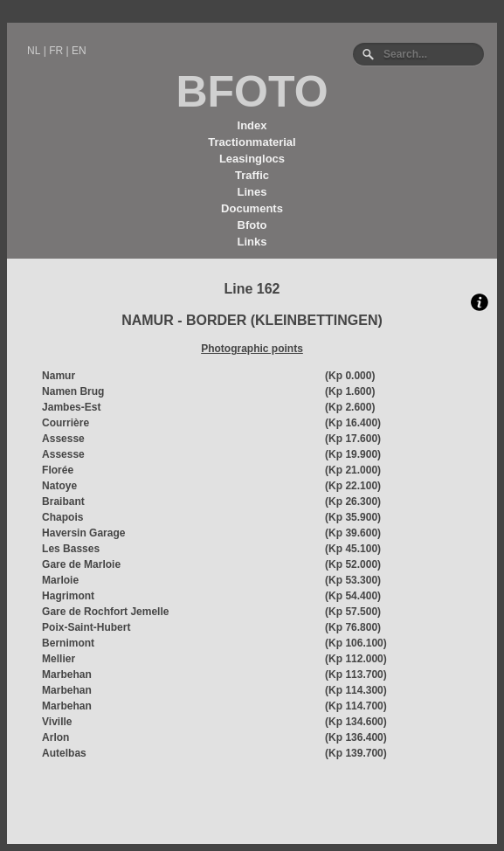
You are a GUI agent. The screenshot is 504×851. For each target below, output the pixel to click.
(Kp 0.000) (350, 376)
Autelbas (64, 753)
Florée (58, 470)
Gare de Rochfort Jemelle (105, 612)
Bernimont (68, 643)
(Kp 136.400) (356, 737)
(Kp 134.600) (356, 722)
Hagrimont (68, 596)
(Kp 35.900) (353, 517)
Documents (252, 208)
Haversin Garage (83, 533)
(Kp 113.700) (356, 675)
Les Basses (71, 549)
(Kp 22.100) (353, 486)
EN (79, 51)
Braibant (63, 502)
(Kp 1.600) (350, 391)
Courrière (66, 423)
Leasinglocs (252, 159)
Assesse (63, 439)
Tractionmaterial (252, 142)
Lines (252, 192)
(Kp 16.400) (353, 423)
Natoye (59, 486)
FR (56, 51)
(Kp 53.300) (353, 580)
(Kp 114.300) (356, 690)
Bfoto (252, 225)
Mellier (59, 659)
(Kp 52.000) (353, 564)
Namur (59, 376)
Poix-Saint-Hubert (86, 627)
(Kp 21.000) (353, 470)
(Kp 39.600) (353, 533)
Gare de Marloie (81, 564)
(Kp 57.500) (353, 612)
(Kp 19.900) (353, 454)
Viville (57, 722)
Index (252, 125)
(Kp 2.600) (350, 407)
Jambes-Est (71, 407)
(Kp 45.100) (353, 549)
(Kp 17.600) (353, 439)
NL (34, 51)
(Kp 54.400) (353, 596)
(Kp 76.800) (353, 627)
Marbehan (67, 675)
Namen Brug (73, 391)
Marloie (60, 580)
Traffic (252, 175)
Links (252, 242)
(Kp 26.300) (353, 502)
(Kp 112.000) (356, 659)
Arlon (55, 737)
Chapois (62, 517)
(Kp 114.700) (356, 706)
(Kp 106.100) (356, 643)
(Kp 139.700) (356, 753)
